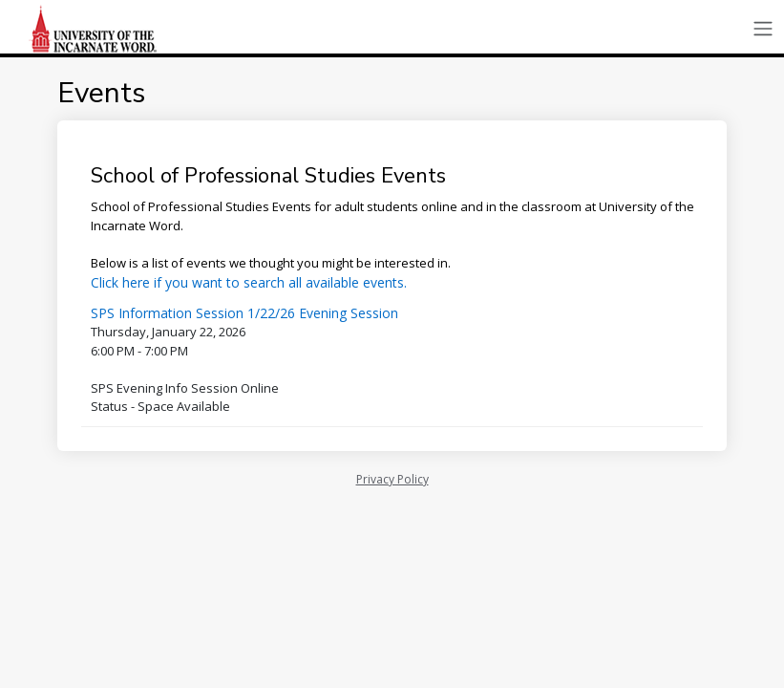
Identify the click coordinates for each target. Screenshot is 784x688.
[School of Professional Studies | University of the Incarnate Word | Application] (95, 29)
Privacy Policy (392, 479)
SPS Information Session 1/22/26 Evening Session (244, 313)
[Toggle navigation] (763, 29)
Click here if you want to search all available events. (249, 282)
